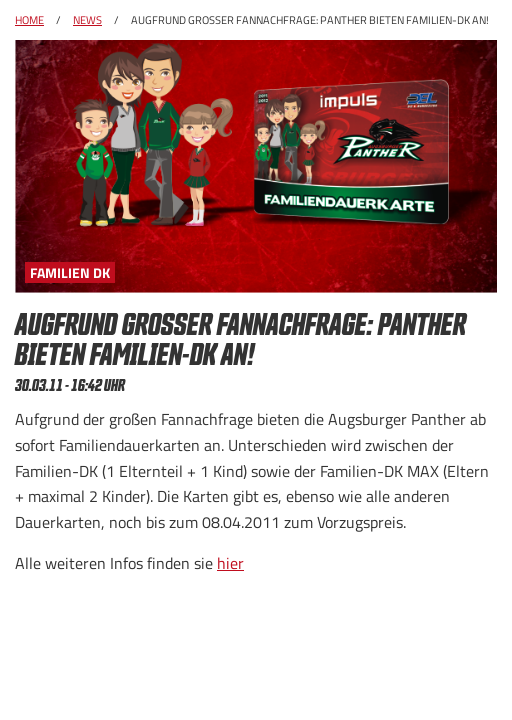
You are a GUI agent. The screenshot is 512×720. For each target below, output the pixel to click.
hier (230, 563)
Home (29, 20)
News (87, 20)
